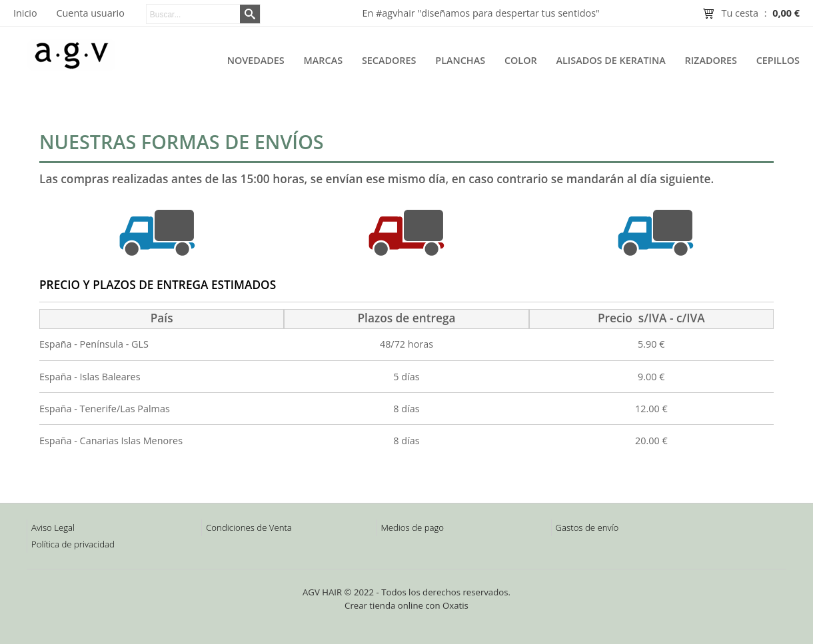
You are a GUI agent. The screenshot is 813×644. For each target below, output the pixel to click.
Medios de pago (412, 527)
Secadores (389, 60)
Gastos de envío (587, 527)
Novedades (256, 60)
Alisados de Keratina (611, 60)
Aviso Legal (53, 527)
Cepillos (778, 60)
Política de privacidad (73, 544)
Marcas (324, 60)
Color (521, 60)
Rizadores (711, 60)
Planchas (460, 60)
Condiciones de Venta (249, 527)
